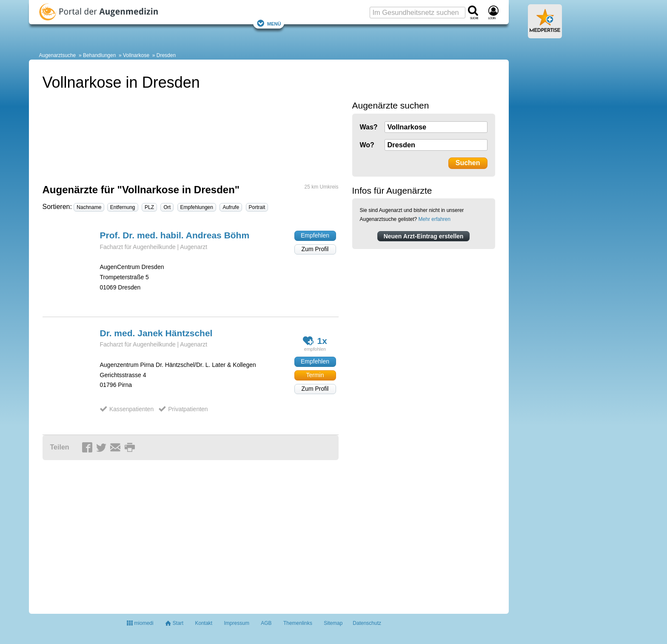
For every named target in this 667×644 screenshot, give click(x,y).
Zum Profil (315, 249)
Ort (167, 207)
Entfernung (123, 207)
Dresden (166, 55)
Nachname (89, 207)
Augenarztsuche (58, 55)
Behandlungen (99, 55)
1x (315, 341)
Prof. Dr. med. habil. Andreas (175, 235)
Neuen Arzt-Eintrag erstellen (424, 236)
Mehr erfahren (435, 219)
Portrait (257, 207)
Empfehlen (315, 235)
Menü (269, 23)
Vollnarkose (136, 55)
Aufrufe (231, 207)
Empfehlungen (197, 207)
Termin (315, 375)
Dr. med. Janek (156, 333)
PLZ (149, 207)
